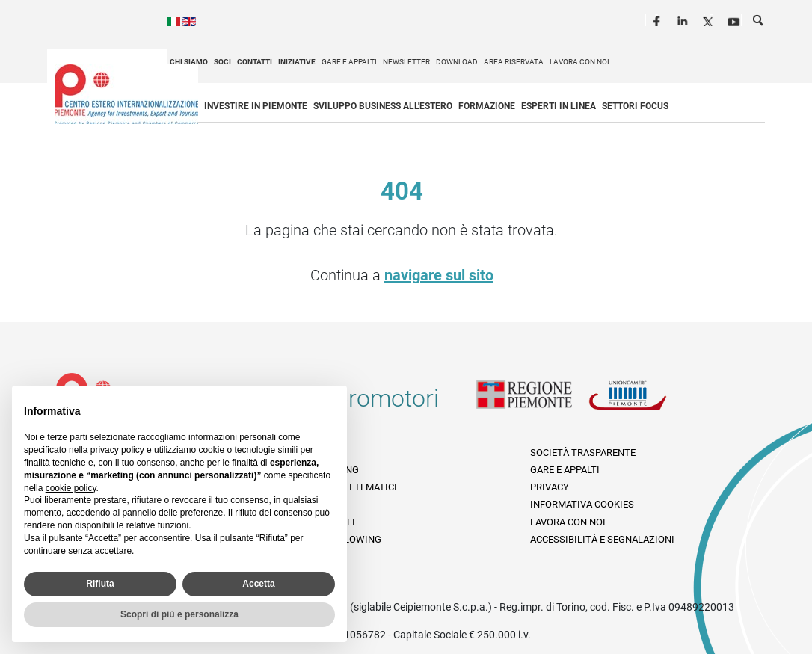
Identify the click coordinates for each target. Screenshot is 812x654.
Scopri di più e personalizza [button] (179, 614)
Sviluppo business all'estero (383, 106)
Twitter (710, 19)
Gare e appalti (349, 62)
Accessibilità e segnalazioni (602, 539)
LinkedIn (684, 19)
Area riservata (514, 62)
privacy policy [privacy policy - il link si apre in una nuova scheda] (117, 450)
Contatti (255, 62)
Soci (222, 62)
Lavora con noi (579, 62)
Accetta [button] (258, 584)
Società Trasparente (583, 453)
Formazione (487, 106)
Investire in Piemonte (256, 106)
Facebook (659, 19)
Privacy (550, 487)
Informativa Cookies (582, 504)
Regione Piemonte (532, 404)
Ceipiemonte (126, 94)
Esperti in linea (559, 106)
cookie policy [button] (71, 488)
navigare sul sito (439, 275)
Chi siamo (189, 62)
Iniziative (297, 62)
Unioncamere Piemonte (645, 404)
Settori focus (635, 106)
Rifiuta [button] (100, 584)
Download (457, 62)
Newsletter (406, 62)
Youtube (735, 19)
